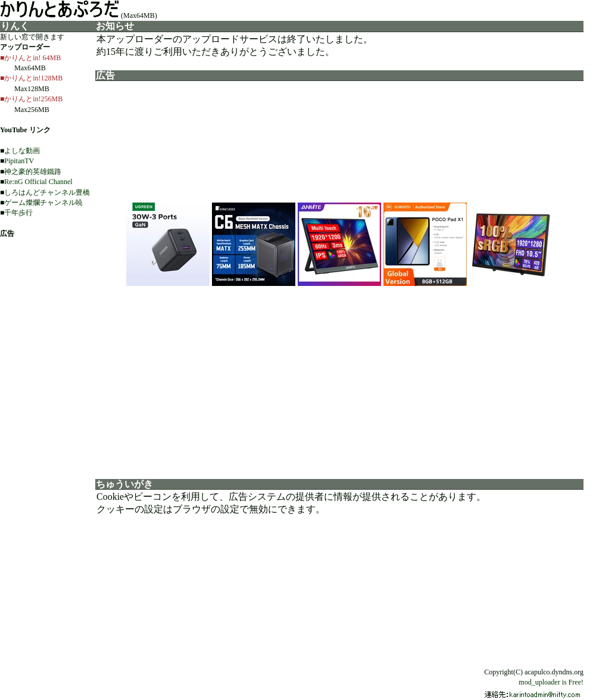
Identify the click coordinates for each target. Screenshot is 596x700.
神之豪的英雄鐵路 (33, 172)
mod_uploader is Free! (551, 682)
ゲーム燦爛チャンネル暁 (43, 203)
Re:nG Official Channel (38, 182)
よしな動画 (22, 151)
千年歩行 (18, 213)
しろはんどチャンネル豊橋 (47, 192)
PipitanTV (19, 161)
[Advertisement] (339, 379)
